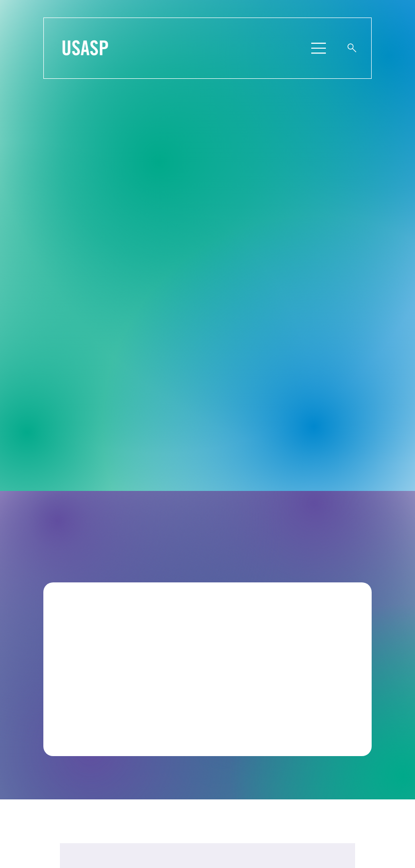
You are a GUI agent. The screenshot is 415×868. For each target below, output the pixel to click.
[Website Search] (352, 48)
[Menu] (319, 48)
